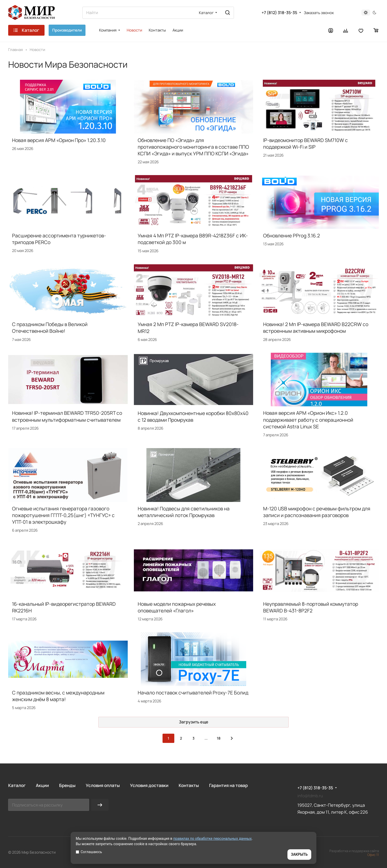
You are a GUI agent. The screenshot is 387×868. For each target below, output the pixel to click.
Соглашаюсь (89, 852)
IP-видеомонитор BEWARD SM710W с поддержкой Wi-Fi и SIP (305, 144)
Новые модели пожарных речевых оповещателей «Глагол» (177, 607)
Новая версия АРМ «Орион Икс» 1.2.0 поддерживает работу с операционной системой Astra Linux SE (308, 420)
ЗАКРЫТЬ (299, 854)
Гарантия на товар (228, 785)
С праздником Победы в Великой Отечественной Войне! (50, 328)
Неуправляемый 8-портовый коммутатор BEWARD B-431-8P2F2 (311, 607)
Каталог (17, 785)
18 (219, 738)
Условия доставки (149, 785)
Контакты (189, 785)
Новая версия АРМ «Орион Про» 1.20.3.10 (59, 140)
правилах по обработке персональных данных (213, 839)
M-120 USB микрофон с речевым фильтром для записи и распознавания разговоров (317, 512)
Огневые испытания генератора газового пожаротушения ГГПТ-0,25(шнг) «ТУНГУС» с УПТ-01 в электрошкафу (63, 515)
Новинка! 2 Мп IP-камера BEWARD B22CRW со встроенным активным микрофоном (316, 328)
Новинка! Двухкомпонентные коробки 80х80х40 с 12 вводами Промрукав (193, 417)
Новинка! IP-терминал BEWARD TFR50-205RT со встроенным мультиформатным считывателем (67, 416)
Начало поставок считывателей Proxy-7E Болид (193, 693)
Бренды (67, 785)
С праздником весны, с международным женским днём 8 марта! (58, 696)
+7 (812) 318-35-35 (279, 13)
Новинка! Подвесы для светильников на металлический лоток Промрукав (184, 512)
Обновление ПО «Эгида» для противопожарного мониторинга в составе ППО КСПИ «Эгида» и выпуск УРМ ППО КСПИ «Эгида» (193, 147)
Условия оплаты (103, 785)
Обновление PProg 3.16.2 (292, 236)
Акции (42, 785)
